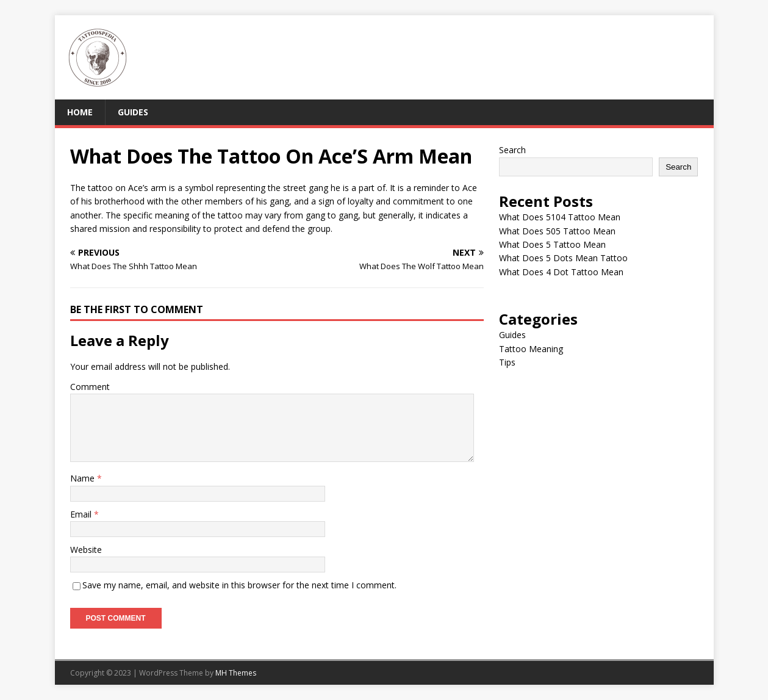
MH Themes (236, 673)
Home (80, 112)
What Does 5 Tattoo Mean (552, 244)
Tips (507, 362)
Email (82, 514)
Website (86, 550)
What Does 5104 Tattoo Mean (560, 217)
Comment (90, 387)
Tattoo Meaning (531, 349)
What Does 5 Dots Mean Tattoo (563, 258)
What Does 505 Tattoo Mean (557, 231)
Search (512, 150)
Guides (133, 112)
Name (84, 478)
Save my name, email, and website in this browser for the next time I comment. (239, 585)
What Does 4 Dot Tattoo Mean (561, 272)
